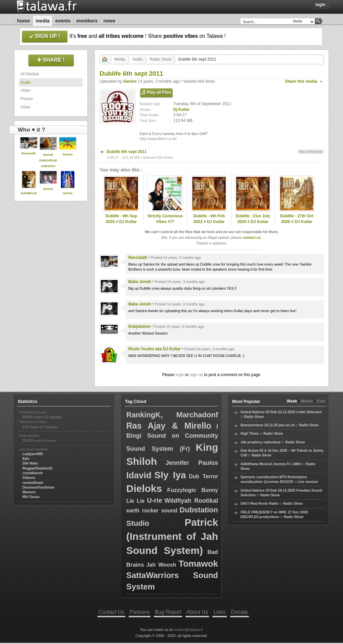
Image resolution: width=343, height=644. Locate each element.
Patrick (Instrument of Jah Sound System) (172, 536)
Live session (308, 482)
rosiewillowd (33, 483)
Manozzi (29, 492)
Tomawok (198, 564)
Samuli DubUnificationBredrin (48, 160)
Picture (27, 99)
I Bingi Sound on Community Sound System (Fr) (172, 438)
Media (43, 21)
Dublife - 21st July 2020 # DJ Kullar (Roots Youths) (253, 222)
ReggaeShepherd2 (37, 468)
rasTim (67, 193)
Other (25, 107)
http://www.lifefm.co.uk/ (158, 139)
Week (292, 401)
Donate (239, 612)
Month (307, 401)
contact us (252, 237)
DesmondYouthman (38, 487)
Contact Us (111, 612)
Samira (67, 154)
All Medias (30, 74)
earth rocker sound (152, 511)
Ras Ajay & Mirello (169, 426)
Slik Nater (30, 463)
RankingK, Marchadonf (172, 415)
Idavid (139, 475)
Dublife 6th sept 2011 (127, 152)
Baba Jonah (140, 282)
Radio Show (160, 59)
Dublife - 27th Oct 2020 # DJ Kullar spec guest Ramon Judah (297, 224)
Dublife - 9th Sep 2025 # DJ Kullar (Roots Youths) (121, 222)
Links (219, 612)
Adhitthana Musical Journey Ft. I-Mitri (271, 464)
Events (63, 21)
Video (25, 90)
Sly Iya (170, 475)
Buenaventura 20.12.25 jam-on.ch (267, 425)
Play (302, 152)
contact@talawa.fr (188, 630)
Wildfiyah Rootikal (191, 501)
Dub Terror (203, 476)
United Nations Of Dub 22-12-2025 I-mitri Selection (281, 412)
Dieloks (144, 488)
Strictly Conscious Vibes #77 (165, 219)
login (180, 375)
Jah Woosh (161, 565)
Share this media (301, 81)
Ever (321, 401)
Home (23, 21)
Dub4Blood (29, 193)
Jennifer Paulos (192, 463)
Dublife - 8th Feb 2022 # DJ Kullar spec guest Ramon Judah (209, 224)
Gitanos (29, 478)
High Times (250, 434)
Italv (26, 459)
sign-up (196, 375)
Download (315, 152)
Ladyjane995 (33, 454)
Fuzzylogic (182, 490)
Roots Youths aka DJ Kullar (154, 349)
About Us (197, 612)
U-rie (155, 500)
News (110, 21)
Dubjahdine (139, 327)
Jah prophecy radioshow (261, 442)
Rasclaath (29, 153)
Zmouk (48, 189)
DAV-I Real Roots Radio (260, 504)
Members (87, 21)
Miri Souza (31, 497)
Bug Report (168, 612)
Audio (26, 82)
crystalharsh (33, 473)
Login (320, 5)
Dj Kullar (181, 110)
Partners (140, 612)
